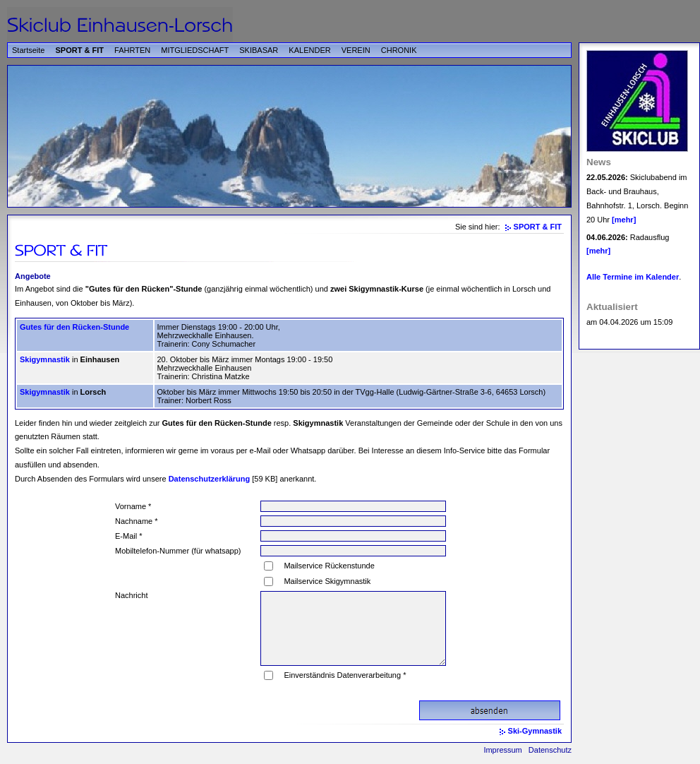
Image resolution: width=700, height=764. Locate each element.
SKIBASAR (259, 50)
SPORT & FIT (80, 50)
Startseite (28, 50)
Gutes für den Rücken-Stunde (74, 327)
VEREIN (356, 50)
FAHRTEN (132, 50)
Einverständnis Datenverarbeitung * (345, 675)
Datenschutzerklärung (210, 479)
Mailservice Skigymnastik (327, 581)
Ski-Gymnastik (535, 731)
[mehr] (624, 220)
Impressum (502, 750)
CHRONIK (399, 50)
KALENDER (309, 50)
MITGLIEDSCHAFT (195, 50)
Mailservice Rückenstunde (329, 566)
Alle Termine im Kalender (633, 277)
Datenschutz (550, 750)
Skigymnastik (45, 359)
